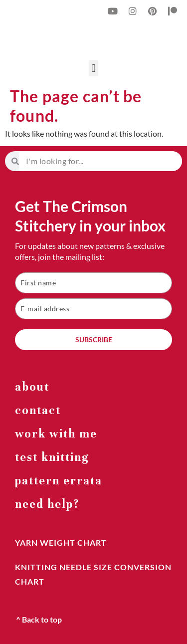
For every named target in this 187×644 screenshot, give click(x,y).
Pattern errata (59, 481)
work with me (56, 434)
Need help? (47, 504)
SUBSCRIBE (94, 339)
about (32, 387)
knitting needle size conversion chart (93, 574)
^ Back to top (39, 619)
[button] (93, 68)
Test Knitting (52, 457)
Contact (38, 410)
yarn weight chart (61, 542)
